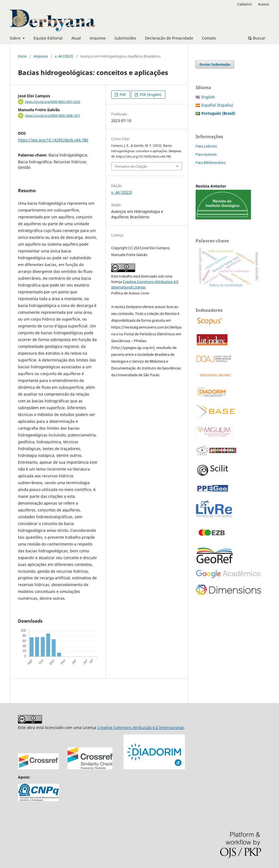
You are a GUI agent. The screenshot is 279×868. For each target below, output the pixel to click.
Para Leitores (206, 146)
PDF (122, 95)
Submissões (125, 38)
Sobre (16, 38)
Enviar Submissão (215, 64)
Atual (76, 38)
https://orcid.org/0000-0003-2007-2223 (53, 102)
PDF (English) (150, 95)
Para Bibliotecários (211, 162)
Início (22, 56)
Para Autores (206, 154)
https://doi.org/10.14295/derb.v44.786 (53, 140)
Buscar (257, 38)
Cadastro (244, 4)
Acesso (264, 4)
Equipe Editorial (48, 38)
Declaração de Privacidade (169, 38)
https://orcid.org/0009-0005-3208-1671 (53, 116)
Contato (209, 38)
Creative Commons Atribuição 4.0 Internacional (140, 727)
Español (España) (217, 105)
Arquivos (98, 38)
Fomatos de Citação (131, 166)
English (208, 97)
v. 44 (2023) (64, 56)
